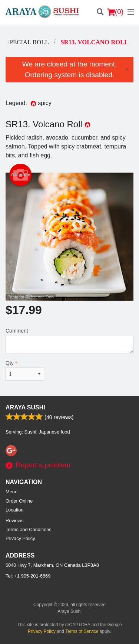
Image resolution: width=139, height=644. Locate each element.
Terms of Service (82, 631)
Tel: (28, 576)
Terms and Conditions (29, 529)
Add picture (21, 175)
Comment (69, 341)
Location (14, 510)
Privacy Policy (20, 538)
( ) (115, 12)
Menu (11, 492)
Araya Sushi (25, 407)
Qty (25, 370)
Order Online (19, 501)
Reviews (14, 521)
